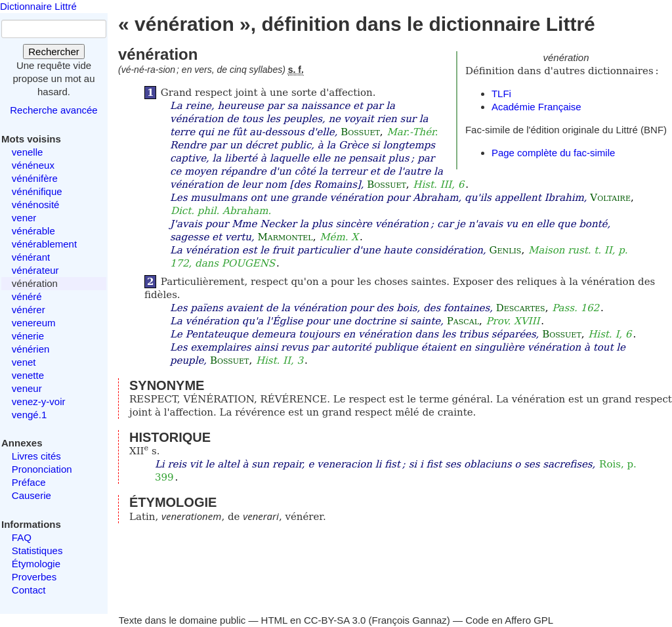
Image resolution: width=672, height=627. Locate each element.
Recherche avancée (53, 110)
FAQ (22, 537)
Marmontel (285, 237)
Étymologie (36, 564)
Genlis (506, 250)
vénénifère (35, 178)
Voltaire (610, 198)
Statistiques (37, 551)
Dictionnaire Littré (38, 6)
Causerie (31, 495)
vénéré (27, 296)
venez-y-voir (39, 401)
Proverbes (34, 577)
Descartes (521, 308)
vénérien (31, 349)
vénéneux (33, 165)
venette (28, 375)
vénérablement (44, 244)
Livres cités (36, 456)
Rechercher (54, 52)
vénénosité (36, 205)
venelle (28, 152)
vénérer (29, 310)
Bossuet (360, 132)
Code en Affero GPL (509, 620)
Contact (29, 590)
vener (24, 218)
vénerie (28, 336)
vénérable (33, 231)
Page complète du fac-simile (553, 153)
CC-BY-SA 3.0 (335, 620)
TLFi (501, 94)
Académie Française (536, 107)
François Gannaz (409, 620)
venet (24, 362)
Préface (29, 482)
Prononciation (42, 469)
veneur (27, 388)
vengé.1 (29, 415)
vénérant (31, 257)
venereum (34, 323)
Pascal (463, 321)
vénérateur (35, 270)
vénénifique (37, 191)
